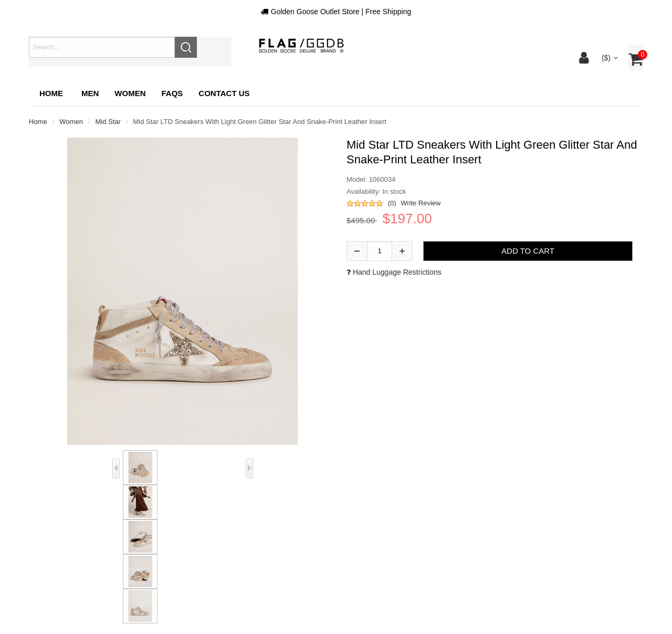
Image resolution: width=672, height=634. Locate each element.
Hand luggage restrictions (394, 272)
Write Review (421, 203)
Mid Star (108, 122)
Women (71, 122)
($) (609, 58)
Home (51, 93)
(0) (392, 203)
